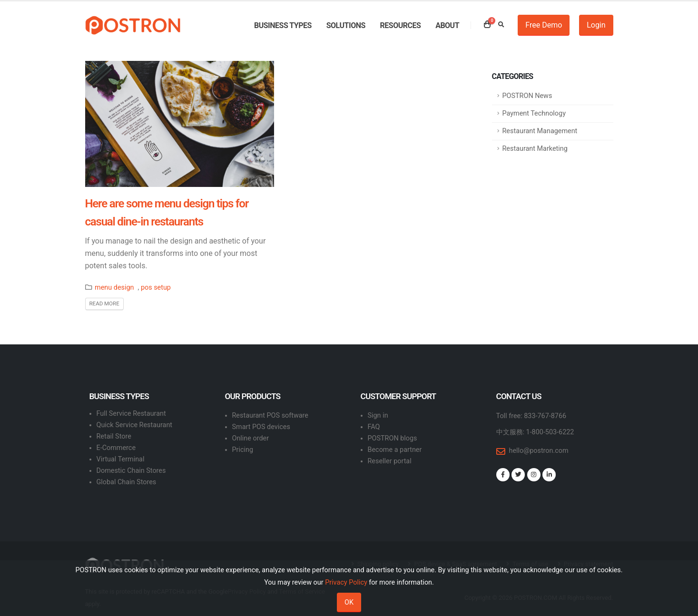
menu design (114, 288)
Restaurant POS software (270, 416)
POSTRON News (527, 96)
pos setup (156, 288)
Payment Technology (534, 113)
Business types (283, 25)
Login (596, 25)
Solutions (346, 25)
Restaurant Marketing (535, 149)
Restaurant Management (540, 131)
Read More (104, 303)
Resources (401, 25)
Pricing (243, 450)
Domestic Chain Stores (131, 471)
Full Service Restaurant (131, 414)
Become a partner (395, 450)
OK (349, 602)
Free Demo (544, 25)
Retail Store (114, 436)
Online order (251, 438)
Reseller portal (390, 461)
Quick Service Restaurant (135, 425)
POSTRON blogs (393, 438)
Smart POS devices (261, 427)
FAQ (374, 427)
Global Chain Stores (127, 482)
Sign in (378, 416)
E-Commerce (116, 448)
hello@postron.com (539, 451)
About (447, 25)
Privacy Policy (346, 582)
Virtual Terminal (121, 459)
